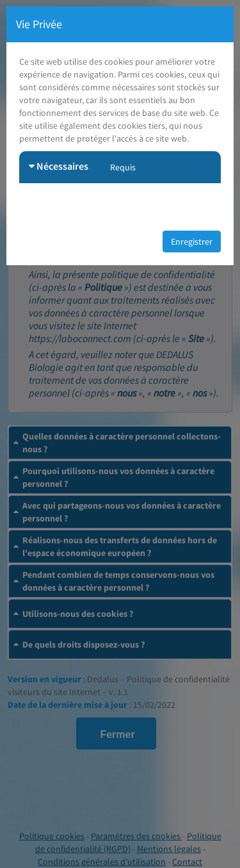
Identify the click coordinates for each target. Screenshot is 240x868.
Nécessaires (59, 166)
